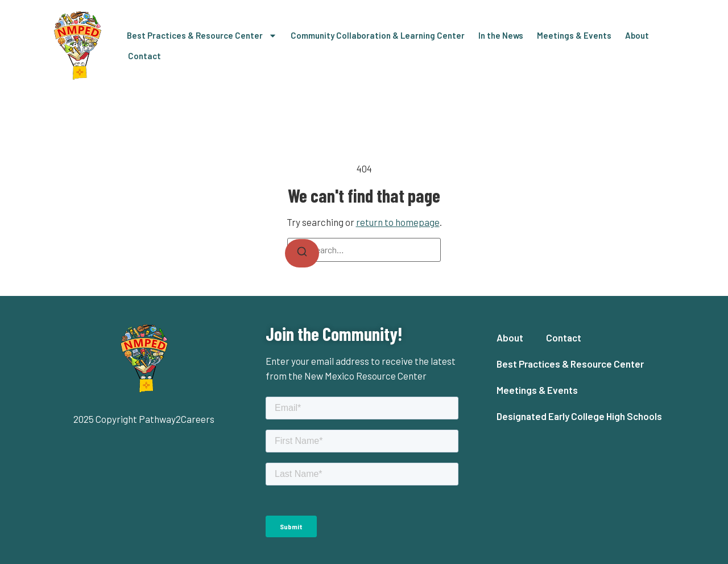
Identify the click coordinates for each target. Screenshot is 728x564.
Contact (144, 56)
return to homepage (398, 222)
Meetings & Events (574, 35)
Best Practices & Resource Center (202, 36)
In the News (501, 35)
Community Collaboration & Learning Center (378, 35)
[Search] (302, 253)
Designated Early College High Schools (579, 416)
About (637, 35)
